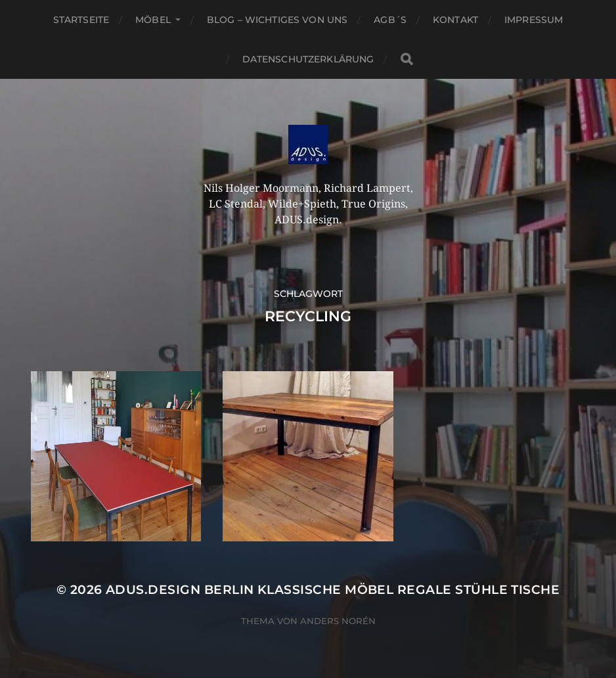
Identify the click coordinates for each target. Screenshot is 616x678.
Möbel (153, 20)
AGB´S (390, 20)
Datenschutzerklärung (308, 59)
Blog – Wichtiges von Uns (277, 20)
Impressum (534, 20)
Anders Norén (338, 621)
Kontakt (455, 20)
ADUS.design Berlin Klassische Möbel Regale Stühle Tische (333, 590)
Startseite (81, 20)
